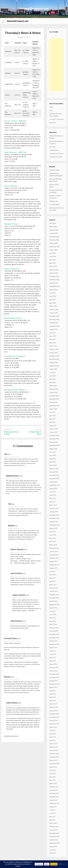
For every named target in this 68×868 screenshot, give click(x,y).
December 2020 (54, 435)
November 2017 (54, 558)
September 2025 (54, 247)
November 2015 (54, 638)
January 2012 (54, 790)
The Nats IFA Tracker (56, 157)
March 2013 (53, 744)
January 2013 (54, 750)
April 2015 (53, 661)
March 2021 (53, 426)
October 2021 (54, 402)
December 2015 (54, 634)
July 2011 (52, 810)
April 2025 (53, 263)
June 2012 (53, 774)
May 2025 (52, 260)
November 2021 (54, 399)
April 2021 (53, 422)
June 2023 (53, 336)
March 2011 (53, 823)
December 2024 (54, 276)
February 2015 (54, 668)
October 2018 (54, 522)
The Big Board (54, 150)
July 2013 (52, 731)
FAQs (51, 110)
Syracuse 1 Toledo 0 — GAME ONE (15, 121)
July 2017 (52, 571)
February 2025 (54, 270)
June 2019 (53, 495)
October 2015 (54, 641)
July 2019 (52, 492)
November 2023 (54, 320)
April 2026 (53, 223)
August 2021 (53, 409)
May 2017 (52, 578)
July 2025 (52, 253)
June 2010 (53, 853)
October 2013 (54, 721)
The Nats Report (54, 205)
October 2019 (54, 482)
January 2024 (54, 313)
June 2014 (53, 694)
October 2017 (54, 561)
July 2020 (52, 452)
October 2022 (54, 363)
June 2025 (53, 257)
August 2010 (53, 847)
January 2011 (54, 830)
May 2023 (52, 339)
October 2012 (54, 760)
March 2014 (53, 704)
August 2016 (53, 608)
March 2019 (53, 505)
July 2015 (52, 651)
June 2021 (53, 416)
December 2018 (54, 515)
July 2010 (52, 850)
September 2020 (54, 445)
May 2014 (52, 697)
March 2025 (53, 266)
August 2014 (53, 687)
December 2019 (54, 475)
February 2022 (54, 389)
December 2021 (54, 396)
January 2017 (54, 591)
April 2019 (53, 502)
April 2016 (53, 621)
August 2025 (53, 250)
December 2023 (54, 316)
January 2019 (54, 512)
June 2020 (53, 455)
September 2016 (54, 605)
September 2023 (54, 326)
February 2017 (54, 588)
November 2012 (54, 757)
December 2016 (54, 595)
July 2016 (52, 611)
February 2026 (54, 230)
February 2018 (54, 548)
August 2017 (53, 568)
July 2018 (52, 532)
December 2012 (54, 754)
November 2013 (54, 717)
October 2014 (54, 681)
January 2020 (54, 472)
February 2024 (54, 310)
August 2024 (53, 290)
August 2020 (53, 449)
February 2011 (54, 827)
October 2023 (54, 323)
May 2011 (52, 817)
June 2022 (53, 376)
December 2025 (54, 237)
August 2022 (53, 369)
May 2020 (52, 459)
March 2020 (53, 465)
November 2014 (54, 678)
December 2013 (54, 714)
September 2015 (54, 644)
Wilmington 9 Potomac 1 (12, 224)
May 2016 (52, 618)
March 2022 (53, 386)
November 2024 (54, 280)
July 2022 (52, 373)
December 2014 (54, 674)
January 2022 (54, 392)
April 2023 (53, 343)
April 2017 (53, 581)
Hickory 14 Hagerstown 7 (12, 269)
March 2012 (53, 784)
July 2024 (52, 293)
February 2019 (54, 508)
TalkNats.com (54, 201)
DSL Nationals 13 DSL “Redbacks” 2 (15, 390)
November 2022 (54, 359)
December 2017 (54, 555)
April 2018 (53, 542)
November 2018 (54, 518)
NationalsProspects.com (34, 9)
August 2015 (53, 648)
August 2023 (53, 329)
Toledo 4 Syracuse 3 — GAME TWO (15, 152)
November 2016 (54, 598)
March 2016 (53, 624)
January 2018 (54, 552)
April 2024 (53, 303)
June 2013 (53, 734)
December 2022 (54, 356)
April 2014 (53, 701)
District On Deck (54, 170)
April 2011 (53, 820)
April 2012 (53, 780)
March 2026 (53, 227)
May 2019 (52, 499)
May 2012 (52, 777)
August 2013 (53, 727)
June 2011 (53, 813)
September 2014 (54, 684)
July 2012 (52, 770)
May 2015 (52, 658)
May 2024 (52, 300)
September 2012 (54, 764)
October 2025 (54, 243)
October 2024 (54, 283)
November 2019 (54, 479)
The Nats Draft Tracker (56, 154)
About (51, 107)
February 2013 (54, 747)
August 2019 (53, 489)
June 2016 (53, 614)
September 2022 (54, 366)
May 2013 (52, 737)
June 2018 (53, 535)
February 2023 (54, 349)
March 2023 (53, 346)
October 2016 (54, 601)
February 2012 (54, 787)
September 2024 (54, 286)
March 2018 (53, 545)
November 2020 (54, 439)
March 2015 (53, 664)
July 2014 (52, 691)
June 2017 (53, 575)
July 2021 (52, 412)
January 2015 (54, 671)
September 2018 (54, 525)
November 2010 (54, 837)
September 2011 (54, 803)
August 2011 (53, 807)
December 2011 (54, 793)
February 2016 (54, 628)
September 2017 (54, 565)
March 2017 (53, 585)
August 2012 (53, 767)
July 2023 (52, 333)
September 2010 (54, 843)
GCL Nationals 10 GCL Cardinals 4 (15, 356)
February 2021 (54, 429)
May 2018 (52, 538)
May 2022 (52, 379)
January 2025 (54, 273)
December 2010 (54, 833)
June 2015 (53, 654)
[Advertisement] (57, 65)
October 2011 (54, 800)
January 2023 (54, 353)
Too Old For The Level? (56, 119)
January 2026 (54, 233)
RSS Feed (52, 147)
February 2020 (54, 469)
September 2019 (54, 485)
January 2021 (54, 432)
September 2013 (54, 724)
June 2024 (53, 296)
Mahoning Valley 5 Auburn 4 (13, 318)
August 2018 (53, 528)
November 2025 (54, 240)
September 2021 (54, 406)
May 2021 (52, 419)
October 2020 (54, 442)
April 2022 (53, 383)
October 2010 (54, 840)
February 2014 (54, 707)
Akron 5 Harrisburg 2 (11, 186)
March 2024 (53, 306)
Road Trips (53, 123)
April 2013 (53, 740)
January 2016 (54, 631)
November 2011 (54, 797)
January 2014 (54, 711)
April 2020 (53, 462)
